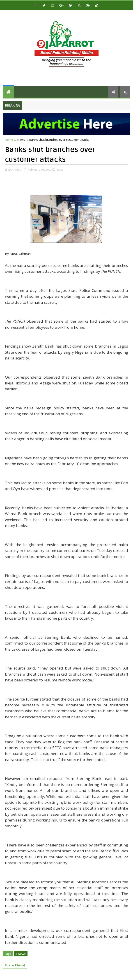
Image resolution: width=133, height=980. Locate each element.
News (21, 140)
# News (21, 954)
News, (60, 170)
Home (9, 140)
